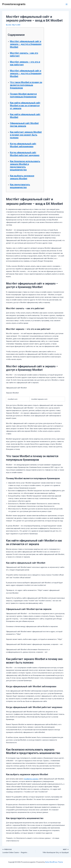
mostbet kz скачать (31, 779)
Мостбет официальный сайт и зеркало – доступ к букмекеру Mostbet (26, 44)
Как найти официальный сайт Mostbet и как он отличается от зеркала (25, 106)
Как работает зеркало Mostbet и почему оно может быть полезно (26, 135)
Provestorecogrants (14, 4)
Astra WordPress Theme (54, 862)
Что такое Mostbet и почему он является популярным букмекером (26, 85)
